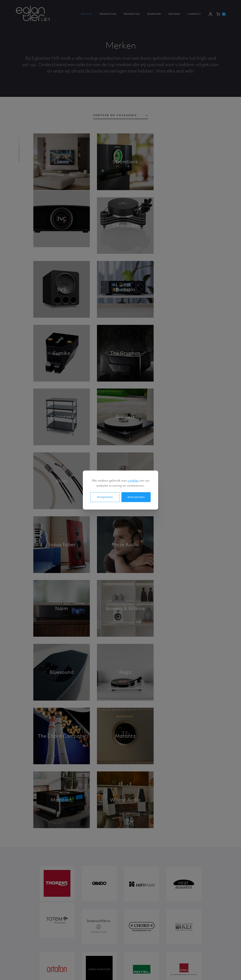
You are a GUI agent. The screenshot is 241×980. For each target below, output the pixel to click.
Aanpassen (105, 497)
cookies (133, 480)
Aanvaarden (136, 497)
